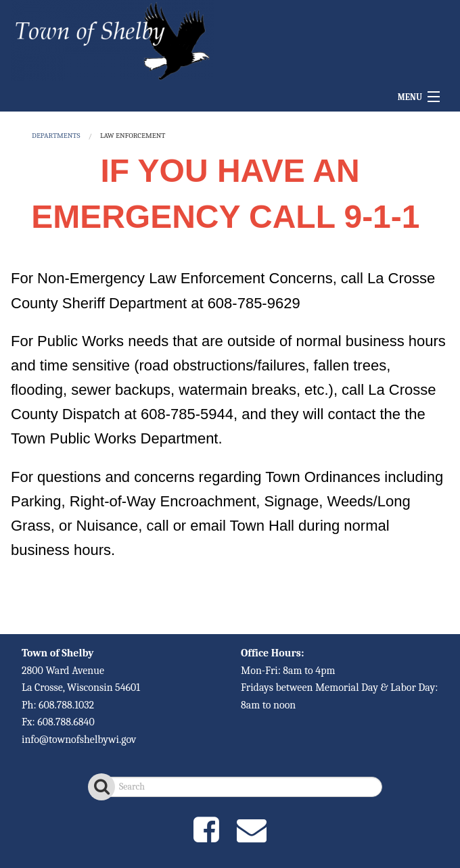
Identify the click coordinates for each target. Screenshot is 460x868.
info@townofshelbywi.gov (79, 740)
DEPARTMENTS (56, 136)
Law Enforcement (133, 136)
